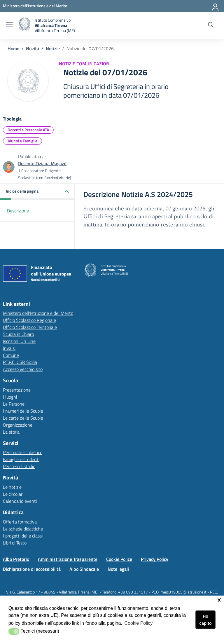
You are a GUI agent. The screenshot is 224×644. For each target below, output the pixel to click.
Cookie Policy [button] (138, 623)
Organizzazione (18, 425)
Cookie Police (119, 559)
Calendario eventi (20, 501)
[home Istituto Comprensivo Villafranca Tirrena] (47, 25)
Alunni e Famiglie (22, 141)
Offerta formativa (20, 522)
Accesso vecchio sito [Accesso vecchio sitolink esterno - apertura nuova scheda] (23, 369)
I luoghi (10, 397)
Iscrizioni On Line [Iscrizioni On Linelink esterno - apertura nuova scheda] (19, 341)
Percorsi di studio (19, 466)
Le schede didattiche (23, 529)
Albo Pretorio (16, 559)
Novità (33, 48)
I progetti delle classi (23, 536)
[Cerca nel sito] (211, 25)
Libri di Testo (15, 543)
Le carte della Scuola (23, 418)
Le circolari (13, 494)
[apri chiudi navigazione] (9, 25)
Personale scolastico (23, 452)
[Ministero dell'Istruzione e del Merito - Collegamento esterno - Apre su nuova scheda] (35, 6)
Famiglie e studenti (21, 459)
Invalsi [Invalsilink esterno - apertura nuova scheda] (9, 348)
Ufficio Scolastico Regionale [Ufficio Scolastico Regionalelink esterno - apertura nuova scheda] (29, 320)
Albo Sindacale (84, 569)
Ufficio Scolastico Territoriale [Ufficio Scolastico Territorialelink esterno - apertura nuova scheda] (30, 327)
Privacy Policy (155, 559)
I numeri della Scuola (23, 411)
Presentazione (17, 390)
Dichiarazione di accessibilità (32, 569)
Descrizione (18, 211)
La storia (11, 432)
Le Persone (14, 404)
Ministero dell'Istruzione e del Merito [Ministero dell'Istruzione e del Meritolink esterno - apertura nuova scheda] (38, 313)
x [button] (219, 600)
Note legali (118, 569)
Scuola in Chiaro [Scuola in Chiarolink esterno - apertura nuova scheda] (18, 334)
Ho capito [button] (205, 620)
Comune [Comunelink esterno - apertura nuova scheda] (11, 355)
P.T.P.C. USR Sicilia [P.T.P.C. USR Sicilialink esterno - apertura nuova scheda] (20, 362)
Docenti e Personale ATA (28, 130)
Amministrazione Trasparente (68, 559)
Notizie (53, 48)
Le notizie (12, 487)
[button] (37, 192)
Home (13, 48)
